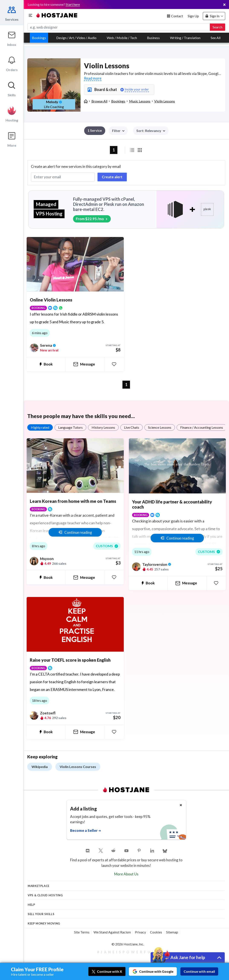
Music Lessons (140, 101)
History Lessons (103, 427)
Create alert (112, 177)
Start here (73, 4)
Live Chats (132, 427)
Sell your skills (41, 914)
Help (31, 905)
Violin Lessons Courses (78, 767)
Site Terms (82, 932)
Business (153, 38)
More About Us (126, 874)
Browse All (99, 101)
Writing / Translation (185, 38)
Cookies (156, 932)
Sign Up (193, 16)
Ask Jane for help (188, 957)
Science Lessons (160, 427)
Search (217, 27)
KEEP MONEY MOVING (44, 923)
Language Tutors (70, 427)
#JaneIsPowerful (126, 952)
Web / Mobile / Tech (122, 38)
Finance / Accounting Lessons (202, 427)
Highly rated (40, 427)
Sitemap (172, 932)
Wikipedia (40, 767)
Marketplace (39, 886)
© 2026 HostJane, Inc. (128, 944)
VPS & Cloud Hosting (45, 895)
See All (216, 38)
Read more (93, 78)
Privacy (140, 932)
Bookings (39, 38)
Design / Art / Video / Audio (76, 38)
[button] (151, 131)
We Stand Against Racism (112, 932)
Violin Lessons (165, 101)
